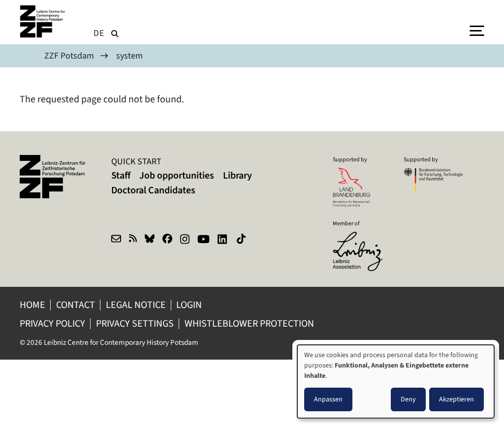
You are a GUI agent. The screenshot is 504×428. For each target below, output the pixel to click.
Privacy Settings (135, 323)
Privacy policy (52, 323)
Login (190, 305)
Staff (121, 175)
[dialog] (396, 382)
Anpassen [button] (328, 399)
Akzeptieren (457, 399)
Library (237, 175)
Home (32, 305)
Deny (408, 399)
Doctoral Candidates (153, 190)
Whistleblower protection (250, 323)
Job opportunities (177, 175)
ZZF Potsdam (69, 56)
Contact (76, 305)
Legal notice (136, 305)
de (99, 33)
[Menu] (477, 30)
